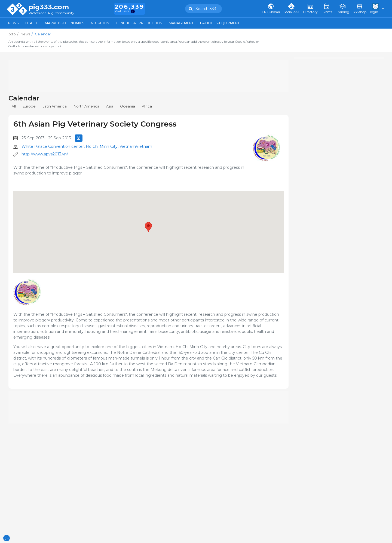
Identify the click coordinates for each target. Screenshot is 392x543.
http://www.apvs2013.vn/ (45, 154)
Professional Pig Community (51, 13)
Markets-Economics (65, 23)
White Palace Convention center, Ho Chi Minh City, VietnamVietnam (87, 146)
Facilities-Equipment (220, 23)
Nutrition (100, 23)
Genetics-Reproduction (139, 23)
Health (32, 23)
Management (181, 23)
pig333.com (49, 7)
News (13, 23)
